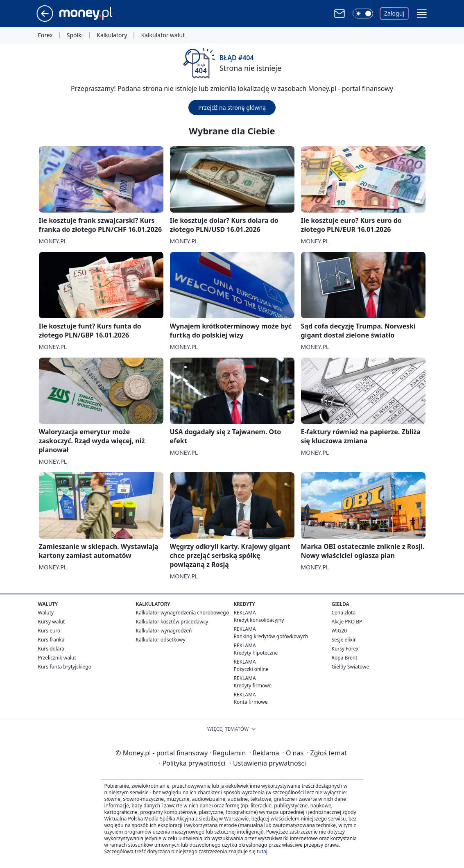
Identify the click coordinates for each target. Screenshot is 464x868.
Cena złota (344, 613)
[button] (422, 14)
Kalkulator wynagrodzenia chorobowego (182, 613)
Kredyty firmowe (253, 686)
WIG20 (340, 631)
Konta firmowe (251, 702)
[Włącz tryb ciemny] (363, 14)
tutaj (262, 851)
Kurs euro (49, 631)
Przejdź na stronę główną (232, 108)
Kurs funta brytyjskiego (65, 667)
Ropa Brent (345, 658)
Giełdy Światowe (351, 667)
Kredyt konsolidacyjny (259, 620)
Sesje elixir (344, 640)
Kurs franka (51, 640)
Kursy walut (52, 622)
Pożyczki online (251, 669)
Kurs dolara (51, 649)
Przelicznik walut (57, 658)
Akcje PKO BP (347, 622)
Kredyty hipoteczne (256, 653)
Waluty (46, 613)
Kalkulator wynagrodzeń (164, 631)
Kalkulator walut (163, 35)
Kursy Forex (345, 649)
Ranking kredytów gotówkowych (271, 636)
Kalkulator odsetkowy (161, 640)
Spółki (75, 35)
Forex (45, 35)
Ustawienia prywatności (268, 763)
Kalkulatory (112, 35)
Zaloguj (394, 13)
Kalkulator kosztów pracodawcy (172, 622)
